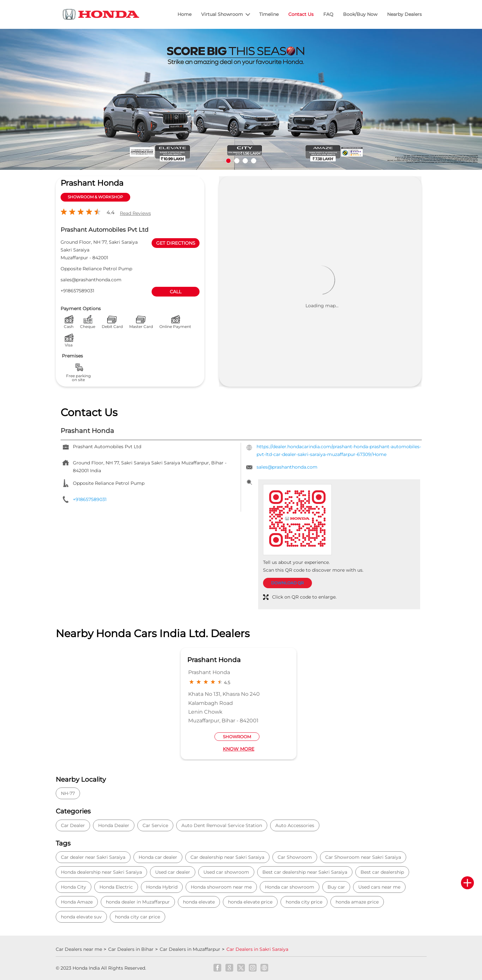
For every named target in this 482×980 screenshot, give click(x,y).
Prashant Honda (214, 660)
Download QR (287, 583)
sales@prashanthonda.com (91, 280)
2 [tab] (237, 161)
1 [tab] (228, 161)
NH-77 (68, 793)
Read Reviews (135, 213)
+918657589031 (77, 291)
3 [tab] (245, 161)
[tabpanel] (241, 99)
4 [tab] (254, 161)
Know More (239, 749)
